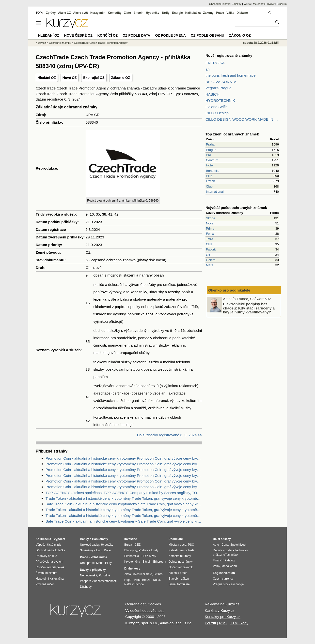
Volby (216, 566)
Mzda (100, 563)
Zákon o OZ (121, 78)
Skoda (211, 218)
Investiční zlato (142, 574)
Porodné (104, 575)
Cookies (154, 604)
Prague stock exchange (228, 584)
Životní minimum (47, 573)
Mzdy (153, 556)
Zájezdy (237, 4)
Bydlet (271, 4)
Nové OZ (70, 78)
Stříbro (158, 574)
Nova (210, 223)
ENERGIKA (215, 63)
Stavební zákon (179, 579)
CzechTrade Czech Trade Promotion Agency (101, 43)
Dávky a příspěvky (93, 570)
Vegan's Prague (218, 88)
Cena (225, 545)
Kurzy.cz (41, 43)
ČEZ (138, 545)
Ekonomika (132, 556)
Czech (211, 181)
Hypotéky (153, 13)
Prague (211, 150)
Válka (230, 13)
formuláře (183, 584)
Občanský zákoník (181, 567)
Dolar (107, 550)
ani (208, 69)
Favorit (211, 249)
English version (224, 573)
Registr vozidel (223, 550)
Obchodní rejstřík (220, 4)
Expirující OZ (94, 78)
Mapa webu (229, 566)
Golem (211, 260)
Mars (210, 265)
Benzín (147, 580)
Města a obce (177, 545)
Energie (177, 13)
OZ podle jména (170, 35)
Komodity (115, 13)
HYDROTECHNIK (220, 100)
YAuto (247, 4)
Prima (210, 228)
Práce (220, 13)
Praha (210, 144)
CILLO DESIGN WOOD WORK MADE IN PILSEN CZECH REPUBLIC (242, 119)
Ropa (128, 580)
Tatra (210, 239)
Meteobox (259, 4)
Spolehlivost (238, 545)
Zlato (128, 13)
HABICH (213, 94)
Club (209, 186)
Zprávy (51, 13)
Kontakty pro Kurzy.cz (223, 617)
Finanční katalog (224, 560)
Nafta (157, 580)
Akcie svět (81, 13)
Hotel (210, 165)
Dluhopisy (131, 550)
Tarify (166, 13)
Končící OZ (108, 35)
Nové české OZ (78, 35)
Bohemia (212, 171)
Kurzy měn (98, 13)
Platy (108, 563)
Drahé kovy (132, 569)
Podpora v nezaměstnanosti (98, 581)
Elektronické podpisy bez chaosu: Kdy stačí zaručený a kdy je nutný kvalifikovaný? (249, 308)
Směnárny (87, 550)
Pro (208, 155)
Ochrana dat (135, 604)
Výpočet (59, 539)
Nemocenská (89, 575)
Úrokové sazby (90, 545)
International (215, 192)
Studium (282, 4)
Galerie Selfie (217, 107)
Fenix (210, 234)
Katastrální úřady (180, 556)
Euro (99, 550)
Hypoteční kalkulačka (50, 579)
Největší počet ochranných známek (236, 208)
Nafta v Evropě (134, 584)
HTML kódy (239, 623)
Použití (210, 623)
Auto (216, 545)
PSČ (191, 545)
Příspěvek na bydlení (49, 562)
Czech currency (223, 579)
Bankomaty (100, 539)
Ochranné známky (60, 43)
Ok (208, 255)
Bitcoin (138, 13)
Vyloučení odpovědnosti (145, 610)
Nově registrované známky (229, 55)
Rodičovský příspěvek (50, 567)
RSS (223, 623)
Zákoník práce (178, 573)
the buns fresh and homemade (230, 75)
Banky (84, 539)
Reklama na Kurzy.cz (222, 604)
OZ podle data (136, 35)
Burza (128, 545)
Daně (172, 584)
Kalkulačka (193, 13)
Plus (209, 176)
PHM (137, 580)
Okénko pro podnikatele (229, 290)
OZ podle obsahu (207, 35)
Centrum (212, 160)
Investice (131, 539)
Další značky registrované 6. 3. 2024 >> (170, 435)
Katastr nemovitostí (181, 550)
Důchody (86, 587)
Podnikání (176, 539)
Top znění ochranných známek (232, 134)
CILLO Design (217, 113)
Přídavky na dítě (46, 556)
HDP (144, 556)
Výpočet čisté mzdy (48, 545)
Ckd (209, 244)
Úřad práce (87, 563)
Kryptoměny (132, 562)
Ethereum (159, 562)
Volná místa (99, 557)
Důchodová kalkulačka (50, 550)
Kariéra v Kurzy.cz (220, 610)
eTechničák (231, 555)
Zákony (208, 13)
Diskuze (242, 13)
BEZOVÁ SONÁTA (221, 82)
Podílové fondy (148, 550)
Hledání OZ (47, 78)
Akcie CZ (64, 13)
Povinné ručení (46, 584)
